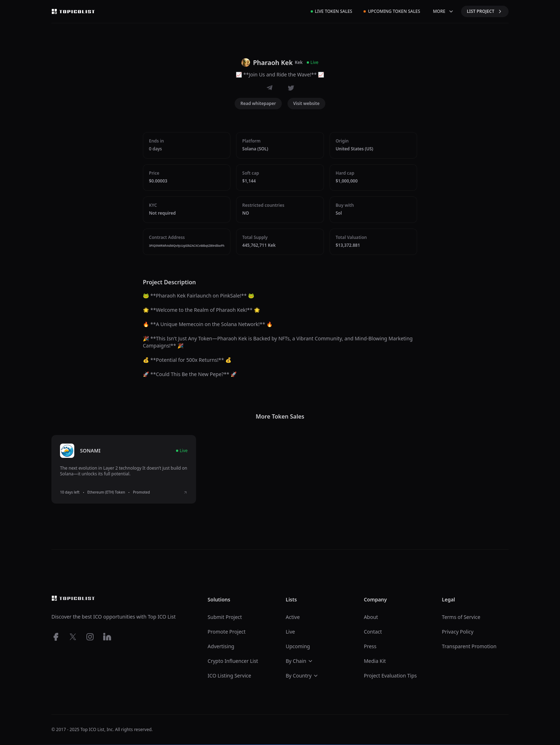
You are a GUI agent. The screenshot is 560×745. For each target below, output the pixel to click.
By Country (302, 676)
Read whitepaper (258, 103)
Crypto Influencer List (233, 661)
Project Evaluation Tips (390, 676)
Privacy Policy (457, 632)
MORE (443, 11)
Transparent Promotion (469, 646)
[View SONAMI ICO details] (185, 492)
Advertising (221, 646)
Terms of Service (461, 617)
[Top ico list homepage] (73, 11)
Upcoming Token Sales (392, 11)
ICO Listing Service (229, 676)
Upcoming (298, 646)
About (371, 617)
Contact (373, 632)
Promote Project (226, 632)
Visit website (306, 103)
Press (370, 646)
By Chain (300, 661)
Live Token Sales (332, 11)
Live (290, 632)
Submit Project (225, 617)
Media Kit (375, 661)
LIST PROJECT (485, 11)
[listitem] (124, 469)
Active (293, 617)
